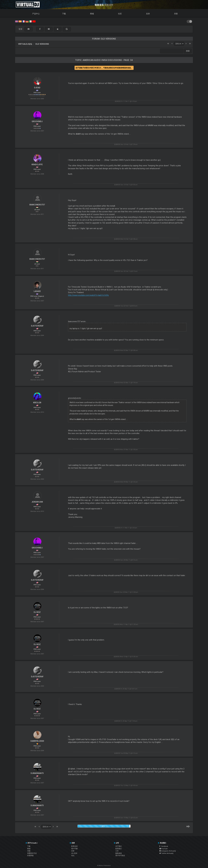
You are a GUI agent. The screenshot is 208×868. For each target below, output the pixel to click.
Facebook (164, 846)
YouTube (163, 849)
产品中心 (36, 14)
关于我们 (119, 846)
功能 (29, 851)
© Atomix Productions (104, 866)
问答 (73, 851)
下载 (64, 14)
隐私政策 (119, 853)
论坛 (73, 856)
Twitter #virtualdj (166, 853)
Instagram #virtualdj (168, 851)
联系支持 (74, 846)
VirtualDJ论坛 (25, 44)
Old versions (42, 44)
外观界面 (30, 856)
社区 (120, 14)
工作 (117, 851)
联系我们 (119, 849)
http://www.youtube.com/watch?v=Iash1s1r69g (88, 295)
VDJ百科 (74, 853)
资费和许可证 (32, 853)
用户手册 (74, 849)
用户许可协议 (120, 856)
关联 (176, 14)
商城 (92, 14)
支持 (148, 14)
